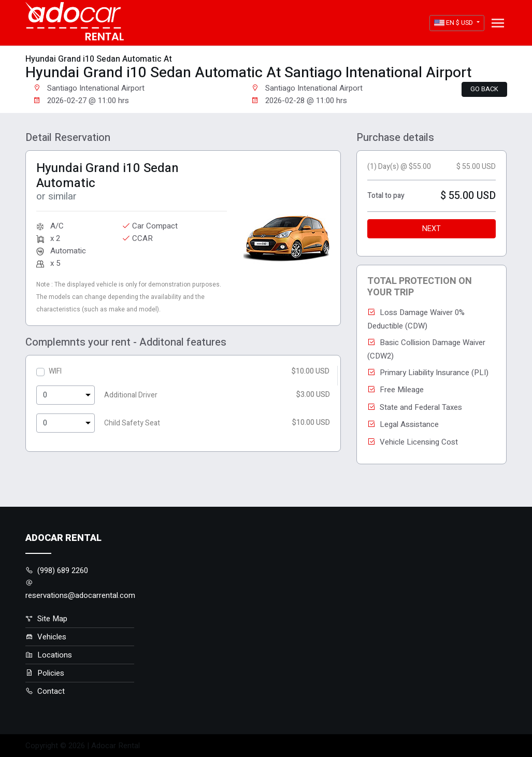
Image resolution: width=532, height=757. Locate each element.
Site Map (46, 619)
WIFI (55, 371)
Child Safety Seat (132, 423)
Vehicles (46, 637)
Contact (45, 691)
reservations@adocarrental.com (80, 590)
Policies (45, 673)
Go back (484, 89)
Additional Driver (131, 395)
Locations (49, 655)
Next (432, 229)
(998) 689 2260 (57, 570)
